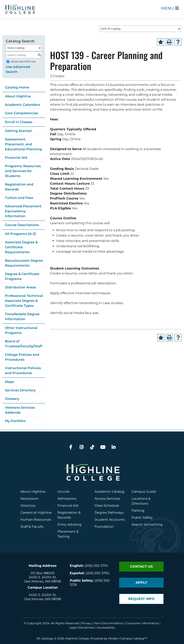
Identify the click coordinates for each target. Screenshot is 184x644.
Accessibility (106, 628)
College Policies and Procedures (22, 357)
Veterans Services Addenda (20, 410)
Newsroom (29, 499)
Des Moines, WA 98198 (43, 581)
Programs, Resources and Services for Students (23, 171)
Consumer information (142, 623)
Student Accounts (110, 520)
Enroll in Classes (19, 122)
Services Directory (20, 390)
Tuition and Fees (19, 198)
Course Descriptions (22, 225)
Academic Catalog (109, 492)
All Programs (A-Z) (21, 234)
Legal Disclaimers (82, 628)
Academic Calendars (22, 105)
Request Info (141, 599)
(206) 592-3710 (96, 566)
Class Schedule (107, 506)
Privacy (87, 623)
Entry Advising (69, 524)
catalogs (47, 638)
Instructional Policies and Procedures (23, 370)
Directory (28, 506)
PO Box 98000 (43, 573)
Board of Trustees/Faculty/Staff (24, 344)
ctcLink (63, 492)
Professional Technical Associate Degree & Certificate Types (24, 301)
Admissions (67, 499)
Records (64, 517)
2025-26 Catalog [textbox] (111, 29)
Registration (68, 513)
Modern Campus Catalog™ (128, 638)
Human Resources (36, 520)
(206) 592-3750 (97, 573)
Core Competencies (22, 113)
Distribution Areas (20, 287)
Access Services (107, 499)
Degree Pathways (109, 513)
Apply (141, 583)
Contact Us (141, 566)
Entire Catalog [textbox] (16, 48)
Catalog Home (17, 87)
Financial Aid (16, 158)
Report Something (147, 524)
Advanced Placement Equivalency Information (23, 211)
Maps (9, 382)
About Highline (18, 96)
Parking (138, 510)
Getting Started (18, 131)
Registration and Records (19, 187)
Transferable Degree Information (22, 317)
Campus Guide (144, 492)
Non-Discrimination (109, 623)
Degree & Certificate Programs (22, 276)
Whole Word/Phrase (23, 61)
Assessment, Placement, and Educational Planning (23, 144)
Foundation (104, 527)
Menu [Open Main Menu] (170, 8)
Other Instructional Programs (21, 330)
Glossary (12, 399)
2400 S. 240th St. (43, 577)
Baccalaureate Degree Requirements (24, 263)
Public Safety (142, 517)
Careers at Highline (36, 513)
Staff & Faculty (32, 527)
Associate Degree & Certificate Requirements (21, 247)
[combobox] (140, 29)
